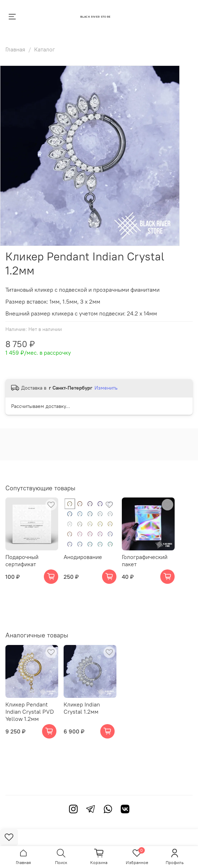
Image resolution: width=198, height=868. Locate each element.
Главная (15, 49)
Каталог (45, 49)
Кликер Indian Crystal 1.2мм (82, 708)
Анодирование (83, 557)
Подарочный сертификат (22, 560)
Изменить (106, 388)
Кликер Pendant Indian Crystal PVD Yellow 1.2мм (30, 712)
